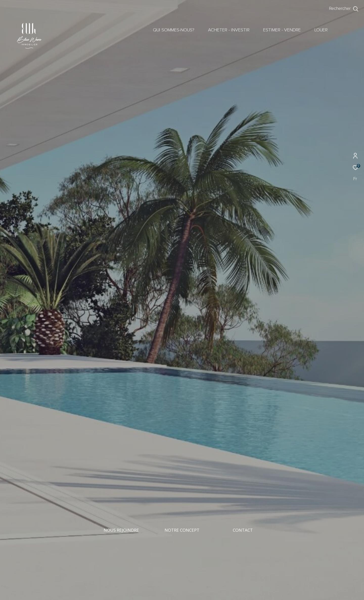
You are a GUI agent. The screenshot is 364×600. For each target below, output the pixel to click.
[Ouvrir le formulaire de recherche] (344, 9)
